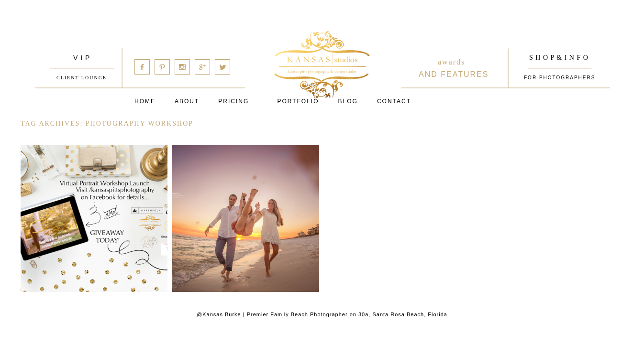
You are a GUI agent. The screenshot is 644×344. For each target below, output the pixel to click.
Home (145, 101)
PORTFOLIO (298, 101)
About (187, 101)
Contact (394, 101)
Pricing (233, 101)
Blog (348, 101)
